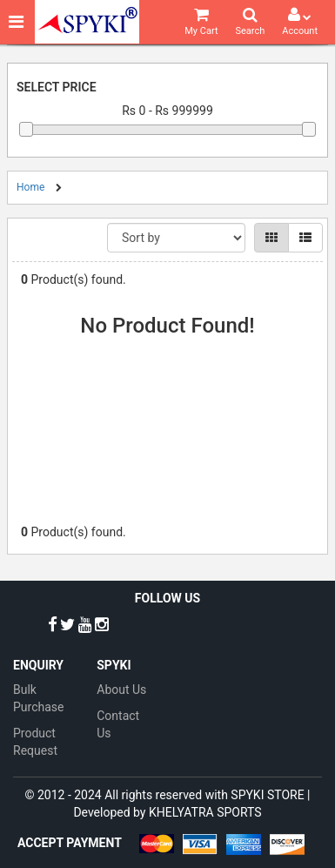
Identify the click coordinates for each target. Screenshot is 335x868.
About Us (121, 690)
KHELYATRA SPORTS (205, 812)
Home (30, 187)
